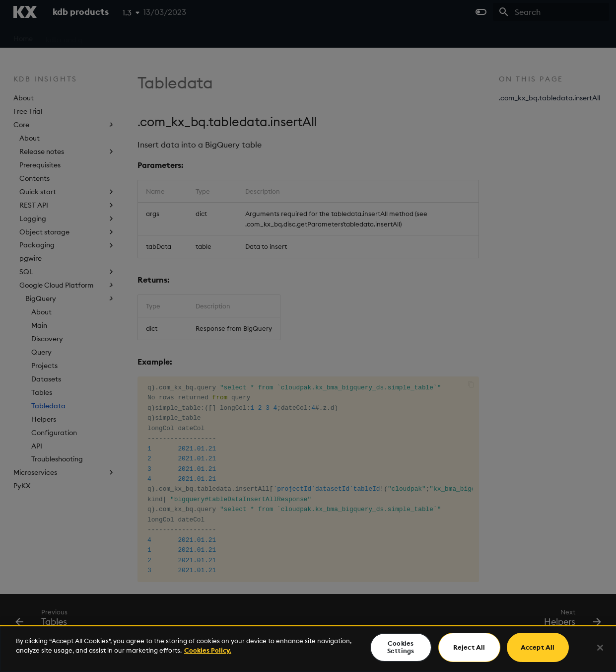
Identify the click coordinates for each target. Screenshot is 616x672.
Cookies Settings (401, 647)
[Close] (600, 648)
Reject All (469, 647)
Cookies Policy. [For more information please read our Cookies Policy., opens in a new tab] (208, 650)
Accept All (538, 647)
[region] (308, 649)
